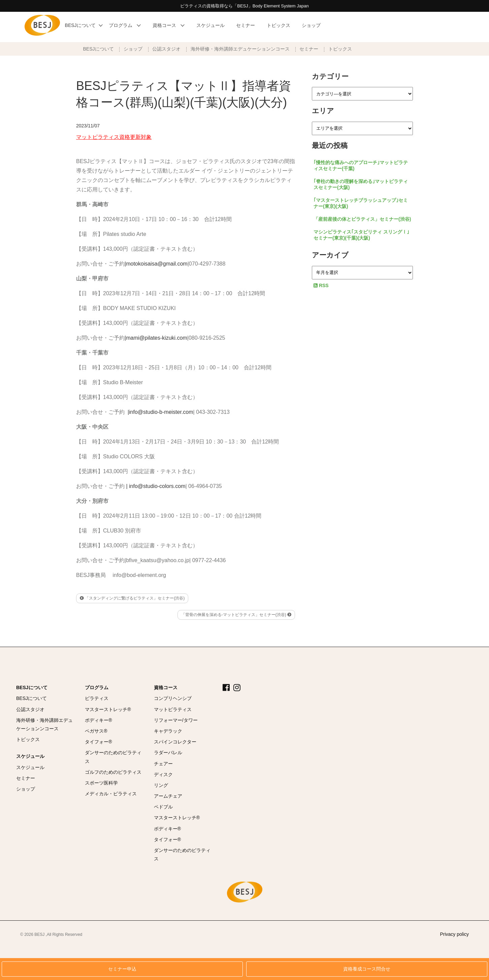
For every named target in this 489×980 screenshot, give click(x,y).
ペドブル (163, 807)
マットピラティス (173, 709)
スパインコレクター (175, 742)
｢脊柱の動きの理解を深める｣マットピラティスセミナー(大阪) (361, 184)
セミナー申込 (122, 969)
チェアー (163, 764)
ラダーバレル (168, 753)
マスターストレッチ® (108, 709)
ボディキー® (98, 720)
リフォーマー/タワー (176, 720)
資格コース (166, 687)
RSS (321, 285)
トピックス (340, 49)
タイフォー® (98, 742)
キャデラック (168, 731)
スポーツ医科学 (101, 783)
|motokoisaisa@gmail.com (156, 264)
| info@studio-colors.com (156, 486)
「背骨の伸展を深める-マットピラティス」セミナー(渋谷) (236, 615)
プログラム (97, 687)
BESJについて (99, 49)
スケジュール (30, 756)
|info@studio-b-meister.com (160, 412)
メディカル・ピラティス (111, 794)
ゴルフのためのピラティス (113, 772)
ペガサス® (96, 731)
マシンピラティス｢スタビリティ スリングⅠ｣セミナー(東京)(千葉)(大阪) (361, 235)
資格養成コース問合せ (367, 969)
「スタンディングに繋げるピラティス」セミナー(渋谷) (132, 598)
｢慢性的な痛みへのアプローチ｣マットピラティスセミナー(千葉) (361, 165)
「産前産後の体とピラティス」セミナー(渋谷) (362, 219)
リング (161, 785)
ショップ (133, 49)
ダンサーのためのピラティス (113, 757)
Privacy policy (454, 934)
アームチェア (168, 796)
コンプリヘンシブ (173, 698)
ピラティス (97, 698)
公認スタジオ (166, 49)
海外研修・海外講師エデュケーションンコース (240, 49)
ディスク (163, 774)
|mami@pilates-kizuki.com (156, 338)
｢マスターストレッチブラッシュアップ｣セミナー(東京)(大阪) (361, 203)
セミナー (309, 49)
